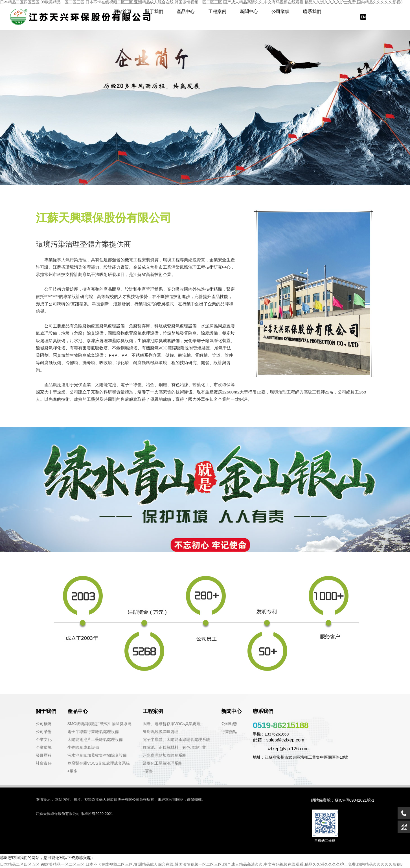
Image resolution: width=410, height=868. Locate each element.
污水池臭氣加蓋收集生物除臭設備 (97, 755)
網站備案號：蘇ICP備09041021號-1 (343, 800)
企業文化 (44, 739)
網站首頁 (122, 11)
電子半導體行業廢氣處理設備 (93, 732)
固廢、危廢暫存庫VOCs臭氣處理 (172, 724)
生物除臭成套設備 (83, 747)
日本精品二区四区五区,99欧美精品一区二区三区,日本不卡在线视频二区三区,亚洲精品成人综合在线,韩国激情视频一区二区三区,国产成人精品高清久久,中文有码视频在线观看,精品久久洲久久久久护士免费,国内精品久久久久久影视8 (201, 864)
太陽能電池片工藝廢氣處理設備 (95, 739)
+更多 (73, 771)
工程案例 (217, 11)
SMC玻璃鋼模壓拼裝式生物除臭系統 (99, 724)
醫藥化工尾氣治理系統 (163, 763)
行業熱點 (229, 732)
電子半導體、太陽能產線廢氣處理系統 (176, 739)
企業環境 (44, 747)
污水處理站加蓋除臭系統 (165, 755)
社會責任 (44, 763)
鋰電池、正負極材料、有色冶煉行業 (174, 747)
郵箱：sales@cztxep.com (279, 740)
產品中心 (186, 11)
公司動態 (229, 724)
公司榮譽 (44, 732)
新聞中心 (249, 11)
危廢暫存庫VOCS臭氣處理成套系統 (99, 763)
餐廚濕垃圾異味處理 (161, 732)
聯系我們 (312, 11)
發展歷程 (44, 755)
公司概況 (44, 724)
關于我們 (154, 11)
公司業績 (280, 11)
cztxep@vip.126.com (281, 749)
